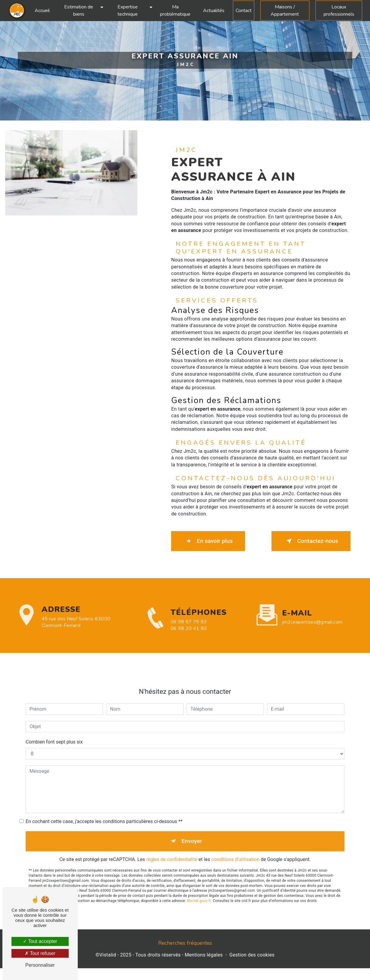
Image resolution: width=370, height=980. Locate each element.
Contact (244, 11)
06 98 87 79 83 (189, 629)
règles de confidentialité (172, 852)
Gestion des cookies (252, 955)
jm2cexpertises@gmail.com (312, 615)
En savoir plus (208, 541)
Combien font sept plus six (54, 735)
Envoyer (192, 834)
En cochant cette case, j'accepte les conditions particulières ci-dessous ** (104, 814)
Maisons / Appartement (285, 11)
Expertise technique (128, 11)
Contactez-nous (311, 541)
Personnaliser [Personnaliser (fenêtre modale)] (40, 965)
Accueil (42, 11)
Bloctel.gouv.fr (199, 894)
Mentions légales (204, 955)
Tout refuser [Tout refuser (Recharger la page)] (40, 953)
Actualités (214, 11)
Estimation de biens (79, 11)
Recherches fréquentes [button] (185, 943)
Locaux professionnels (339, 11)
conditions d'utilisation (235, 852)
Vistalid (108, 955)
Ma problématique (175, 11)
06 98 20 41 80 (189, 636)
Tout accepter (40, 941)
